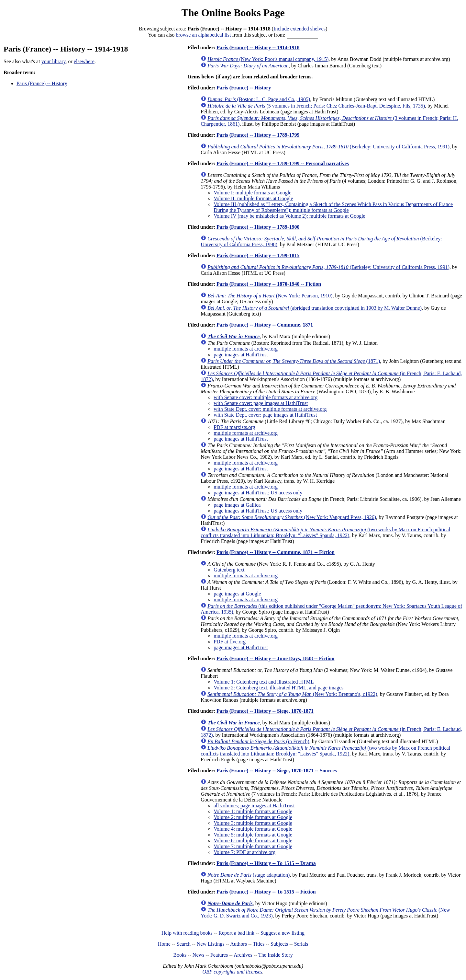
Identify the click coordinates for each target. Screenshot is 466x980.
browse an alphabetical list (203, 35)
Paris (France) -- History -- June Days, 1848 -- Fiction (275, 658)
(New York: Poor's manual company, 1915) (268, 59)
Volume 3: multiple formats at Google (253, 823)
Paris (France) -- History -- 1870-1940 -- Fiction (269, 284)
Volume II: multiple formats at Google (253, 198)
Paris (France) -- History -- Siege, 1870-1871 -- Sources (277, 771)
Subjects (279, 944)
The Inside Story (276, 955)
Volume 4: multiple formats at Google (253, 829)
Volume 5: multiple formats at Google (253, 835)
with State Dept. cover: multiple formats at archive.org (270, 409)
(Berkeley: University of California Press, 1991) (328, 147)
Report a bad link (236, 933)
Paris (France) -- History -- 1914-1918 (258, 47)
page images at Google (237, 594)
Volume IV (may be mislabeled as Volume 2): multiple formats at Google (289, 216)
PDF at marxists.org (234, 427)
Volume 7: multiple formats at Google (253, 846)
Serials (301, 944)
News (198, 955)
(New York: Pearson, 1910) (270, 296)
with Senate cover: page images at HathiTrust (261, 403)
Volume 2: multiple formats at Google (253, 817)
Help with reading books (187, 933)
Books (180, 955)
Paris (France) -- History (42, 83)
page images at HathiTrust (241, 355)
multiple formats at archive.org (246, 349)
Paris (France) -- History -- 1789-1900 (258, 227)
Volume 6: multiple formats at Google (253, 841)
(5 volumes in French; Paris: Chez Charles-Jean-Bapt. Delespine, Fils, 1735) (316, 106)
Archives (243, 955)
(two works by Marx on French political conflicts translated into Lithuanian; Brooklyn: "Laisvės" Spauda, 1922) (325, 532)
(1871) (294, 361)
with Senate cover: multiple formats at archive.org (266, 397)
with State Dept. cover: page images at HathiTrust (265, 415)
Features (219, 955)
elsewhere (84, 61)
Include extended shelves (300, 29)
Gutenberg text (229, 570)
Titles (259, 944)
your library (54, 61)
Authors (239, 944)
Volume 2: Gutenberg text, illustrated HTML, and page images (278, 688)
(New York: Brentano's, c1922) (292, 694)
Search (184, 944)
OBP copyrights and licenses (232, 972)
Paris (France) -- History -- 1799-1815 (258, 255)
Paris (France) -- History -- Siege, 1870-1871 (265, 711)
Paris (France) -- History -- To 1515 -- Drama (266, 863)
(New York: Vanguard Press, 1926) (292, 517)
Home (164, 944)
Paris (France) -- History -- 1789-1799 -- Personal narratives (283, 163)
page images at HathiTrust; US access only (258, 493)
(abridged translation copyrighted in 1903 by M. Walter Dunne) (315, 308)
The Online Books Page (233, 13)
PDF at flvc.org (230, 642)
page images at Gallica (237, 505)
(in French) (258, 741)
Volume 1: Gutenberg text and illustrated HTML (264, 682)
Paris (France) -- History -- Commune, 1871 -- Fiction (276, 552)
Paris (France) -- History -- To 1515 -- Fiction (266, 892)
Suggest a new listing (283, 933)
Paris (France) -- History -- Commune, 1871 (265, 325)
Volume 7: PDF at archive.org (244, 852)
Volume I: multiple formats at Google (252, 193)
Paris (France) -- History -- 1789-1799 (258, 135)
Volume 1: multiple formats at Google (253, 811)
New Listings (211, 944)
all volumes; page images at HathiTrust (254, 806)
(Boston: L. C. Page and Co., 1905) (259, 99)
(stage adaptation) (249, 875)
